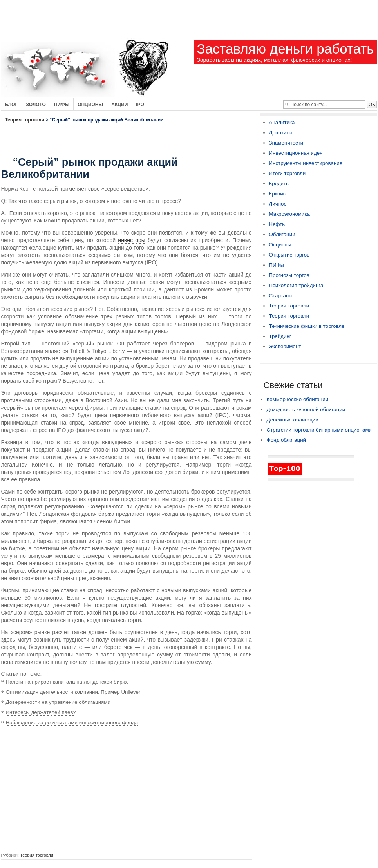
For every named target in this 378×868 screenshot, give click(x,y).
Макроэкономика (289, 214)
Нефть (277, 224)
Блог (12, 105)
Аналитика (282, 122)
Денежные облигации (293, 420)
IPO (140, 105)
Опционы (90, 105)
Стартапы (281, 296)
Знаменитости (286, 143)
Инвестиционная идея (296, 153)
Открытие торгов (289, 255)
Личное (278, 204)
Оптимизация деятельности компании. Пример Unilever (73, 692)
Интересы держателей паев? (41, 712)
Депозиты (281, 133)
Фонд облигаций (287, 440)
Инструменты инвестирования (306, 163)
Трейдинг (280, 336)
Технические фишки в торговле (307, 326)
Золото (36, 105)
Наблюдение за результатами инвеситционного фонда (72, 722)
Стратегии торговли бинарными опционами (319, 430)
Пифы (62, 105)
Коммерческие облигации (298, 399)
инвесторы (132, 240)
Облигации (282, 234)
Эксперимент (285, 346)
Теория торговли (25, 120)
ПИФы (277, 265)
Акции (119, 105)
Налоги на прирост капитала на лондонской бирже (67, 682)
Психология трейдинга (296, 285)
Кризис (278, 194)
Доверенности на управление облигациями (58, 702)
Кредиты (279, 184)
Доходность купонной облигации (306, 410)
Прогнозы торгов (289, 275)
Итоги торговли (288, 173)
